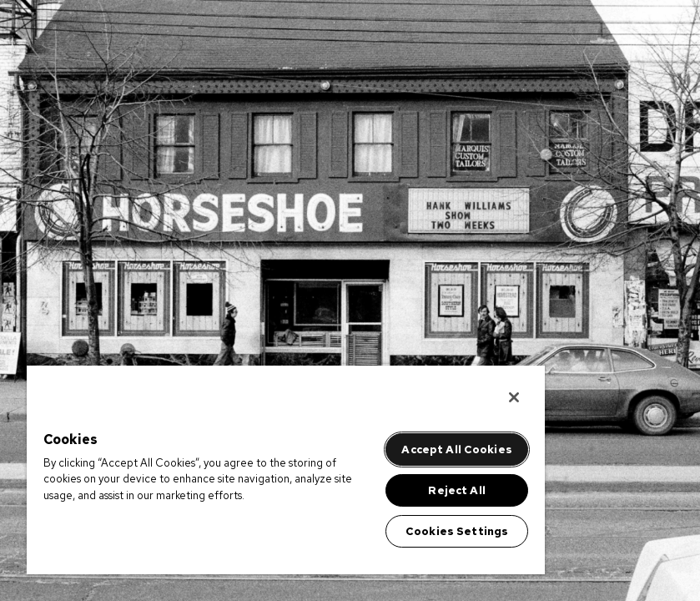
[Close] (514, 397)
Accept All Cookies (456, 449)
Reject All (456, 490)
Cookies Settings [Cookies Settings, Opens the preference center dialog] (457, 531)
